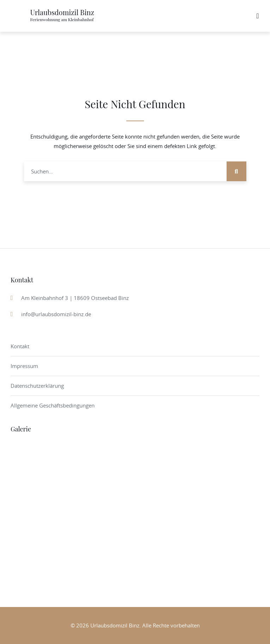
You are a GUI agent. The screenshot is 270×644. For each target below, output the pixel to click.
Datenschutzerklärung (37, 386)
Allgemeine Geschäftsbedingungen (53, 405)
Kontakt (20, 346)
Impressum (24, 366)
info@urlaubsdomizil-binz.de (56, 314)
